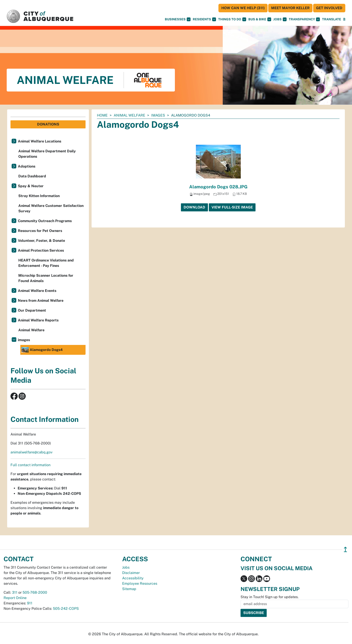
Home (102, 115)
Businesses (178, 19)
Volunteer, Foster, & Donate (41, 241)
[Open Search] (344, 19)
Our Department (32, 310)
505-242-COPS (66, 609)
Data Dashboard (32, 176)
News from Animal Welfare (41, 301)
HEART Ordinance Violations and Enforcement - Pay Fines (46, 263)
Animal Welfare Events (37, 291)
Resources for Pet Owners (40, 231)
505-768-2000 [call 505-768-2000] (35, 592)
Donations (48, 124)
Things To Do (232, 19)
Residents (204, 19)
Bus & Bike (260, 19)
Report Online (15, 598)
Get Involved (329, 8)
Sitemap (129, 589)
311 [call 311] (15, 592)
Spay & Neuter (31, 186)
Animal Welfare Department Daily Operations (47, 154)
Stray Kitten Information (39, 196)
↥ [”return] (345, 549)
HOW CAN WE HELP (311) (243, 8)
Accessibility (133, 578)
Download (194, 207)
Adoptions (27, 166)
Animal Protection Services (41, 250)
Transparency (304, 19)
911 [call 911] (30, 603)
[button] (332, 19)
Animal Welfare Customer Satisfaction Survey (51, 208)
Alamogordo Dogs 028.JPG (218, 187)
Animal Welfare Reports (38, 320)
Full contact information (30, 465)
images (158, 115)
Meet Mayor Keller (290, 8)
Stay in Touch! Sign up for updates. (270, 597)
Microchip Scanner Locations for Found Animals (46, 278)
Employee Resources (140, 583)
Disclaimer (131, 573)
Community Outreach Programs (45, 221)
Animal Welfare (129, 115)
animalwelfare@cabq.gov (31, 452)
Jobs (280, 19)
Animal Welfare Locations (40, 141)
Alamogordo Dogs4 (42, 350)
